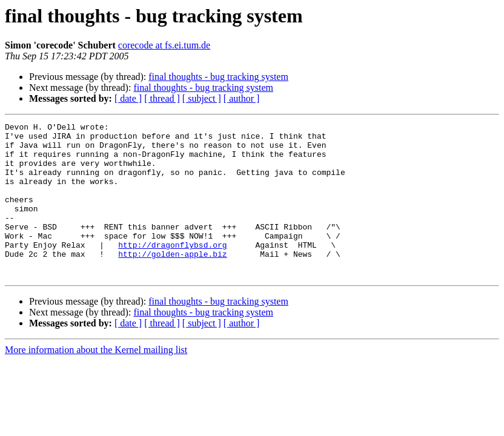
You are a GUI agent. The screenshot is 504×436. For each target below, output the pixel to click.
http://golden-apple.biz (172, 281)
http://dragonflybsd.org (172, 270)
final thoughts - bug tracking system (218, 77)
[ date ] (128, 98)
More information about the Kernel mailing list (96, 381)
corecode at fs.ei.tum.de (164, 45)
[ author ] (242, 98)
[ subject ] (202, 98)
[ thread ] (162, 98)
